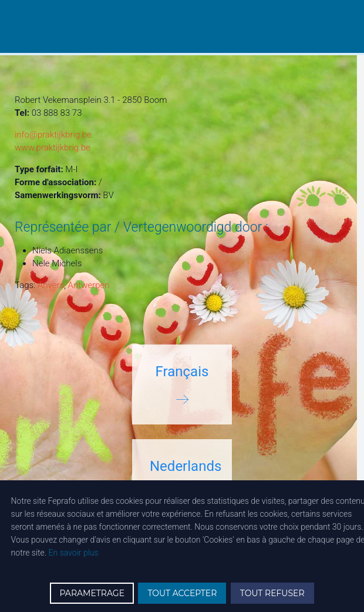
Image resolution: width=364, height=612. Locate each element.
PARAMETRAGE (92, 593)
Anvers (51, 285)
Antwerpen (89, 285)
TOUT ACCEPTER (182, 593)
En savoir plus (74, 553)
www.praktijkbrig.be (53, 148)
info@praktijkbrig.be (53, 135)
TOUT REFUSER (272, 593)
